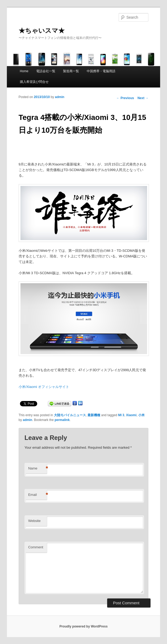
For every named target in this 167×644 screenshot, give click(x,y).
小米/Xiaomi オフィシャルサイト (44, 387)
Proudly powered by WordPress (83, 626)
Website (34, 521)
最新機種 (94, 415)
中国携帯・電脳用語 (101, 71)
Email (37, 495)
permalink (62, 420)
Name (37, 469)
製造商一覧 (71, 71)
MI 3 (121, 415)
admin (60, 97)
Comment (36, 547)
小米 (141, 415)
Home (24, 71)
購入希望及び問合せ (34, 82)
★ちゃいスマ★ (42, 31)
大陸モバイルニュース (70, 415)
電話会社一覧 (46, 71)
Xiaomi (131, 415)
